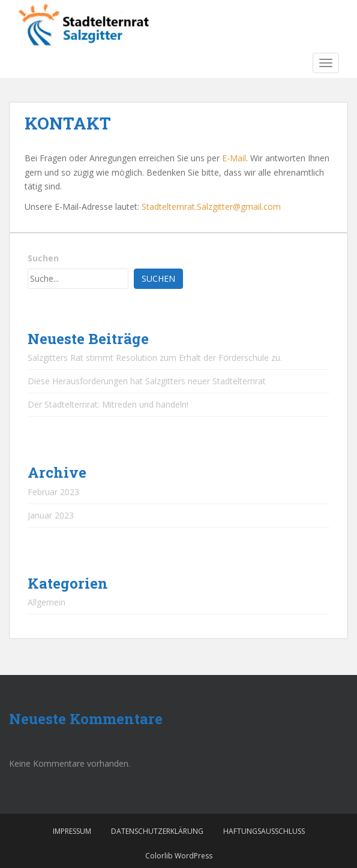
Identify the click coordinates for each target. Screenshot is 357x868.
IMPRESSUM (72, 831)
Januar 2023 (51, 515)
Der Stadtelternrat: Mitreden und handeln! (108, 404)
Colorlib (159, 856)
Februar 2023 (53, 492)
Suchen (43, 258)
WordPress (193, 856)
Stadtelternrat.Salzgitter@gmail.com (211, 207)
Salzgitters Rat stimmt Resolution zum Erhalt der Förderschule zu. (155, 358)
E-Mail (234, 158)
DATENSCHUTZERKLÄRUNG (157, 831)
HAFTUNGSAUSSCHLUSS (264, 831)
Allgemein (46, 602)
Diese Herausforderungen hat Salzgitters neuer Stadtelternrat (147, 381)
